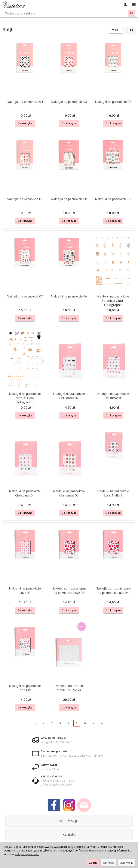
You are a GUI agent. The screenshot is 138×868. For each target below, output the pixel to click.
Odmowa (109, 863)
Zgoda (93, 863)
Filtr (116, 30)
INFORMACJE (69, 821)
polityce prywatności (27, 854)
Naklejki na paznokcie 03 (69, 102)
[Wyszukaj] (132, 13)
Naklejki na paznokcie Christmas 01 (113, 396)
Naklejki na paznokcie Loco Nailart (113, 493)
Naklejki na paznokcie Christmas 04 (25, 493)
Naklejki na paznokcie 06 (69, 296)
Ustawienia (127, 863)
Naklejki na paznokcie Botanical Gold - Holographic (113, 300)
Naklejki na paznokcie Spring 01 (25, 688)
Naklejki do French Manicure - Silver (69, 688)
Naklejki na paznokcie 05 (113, 199)
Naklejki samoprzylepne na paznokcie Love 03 (69, 590)
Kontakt (69, 834)
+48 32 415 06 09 (51, 776)
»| (102, 723)
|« (35, 723)
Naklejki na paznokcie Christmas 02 (69, 396)
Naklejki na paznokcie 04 (25, 102)
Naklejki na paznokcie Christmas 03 (69, 493)
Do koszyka (25, 123)
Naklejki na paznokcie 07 (25, 296)
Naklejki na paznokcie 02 (113, 102)
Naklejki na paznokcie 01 (25, 199)
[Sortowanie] (125, 30)
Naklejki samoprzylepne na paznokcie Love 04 (113, 590)
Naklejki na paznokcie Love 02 (25, 590)
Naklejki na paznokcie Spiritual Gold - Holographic (25, 398)
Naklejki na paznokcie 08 (69, 199)
